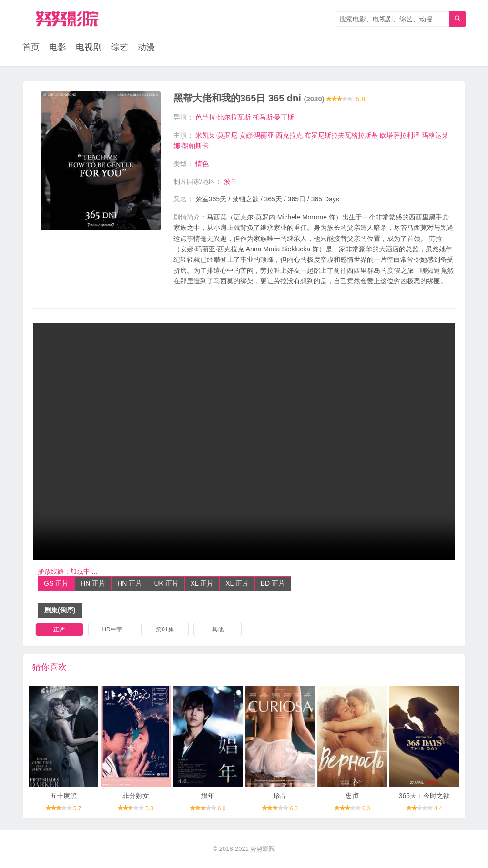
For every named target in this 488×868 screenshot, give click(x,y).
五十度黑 (63, 796)
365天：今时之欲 (424, 796)
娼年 (208, 796)
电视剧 (89, 48)
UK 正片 (166, 584)
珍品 (280, 796)
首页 (31, 48)
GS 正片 (56, 584)
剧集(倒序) (60, 610)
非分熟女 (136, 796)
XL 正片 (202, 584)
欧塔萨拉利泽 (400, 135)
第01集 (165, 629)
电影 (58, 48)
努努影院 (263, 849)
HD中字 (112, 629)
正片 (59, 629)
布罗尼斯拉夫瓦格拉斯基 (341, 135)
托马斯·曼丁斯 (274, 118)
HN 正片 (93, 584)
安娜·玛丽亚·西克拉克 (271, 135)
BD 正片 (273, 584)
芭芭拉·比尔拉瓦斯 (223, 118)
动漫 (146, 48)
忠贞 (352, 796)
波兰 (231, 182)
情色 (202, 164)
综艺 (120, 48)
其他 (218, 629)
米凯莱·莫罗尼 (216, 135)
